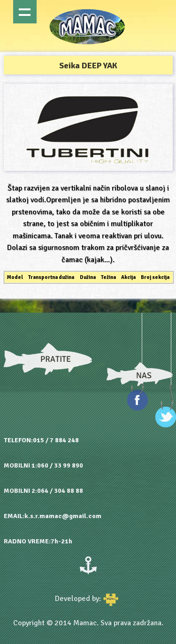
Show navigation (25, 12)
